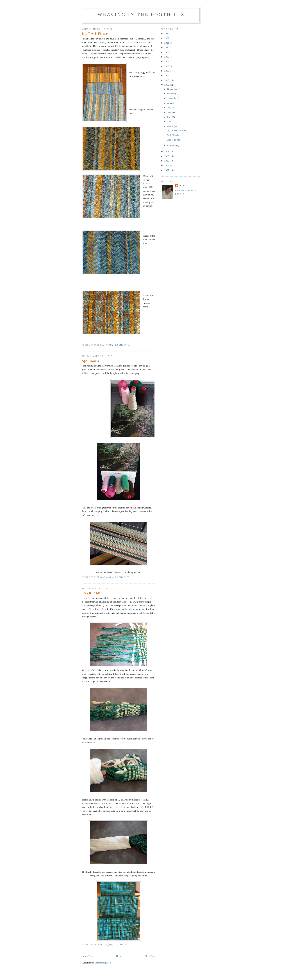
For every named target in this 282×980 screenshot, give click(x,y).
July (170, 108)
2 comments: (123, 345)
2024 (167, 33)
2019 (167, 52)
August (171, 103)
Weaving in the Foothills (141, 15)
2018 (167, 57)
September (173, 98)
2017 (167, 61)
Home (119, 956)
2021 (167, 43)
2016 (167, 66)
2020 (167, 47)
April (170, 122)
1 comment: (122, 945)
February (172, 145)
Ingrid (183, 185)
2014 (167, 75)
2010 (167, 156)
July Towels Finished (95, 34)
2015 (167, 71)
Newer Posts (87, 956)
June (170, 112)
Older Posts (150, 956)
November (172, 89)
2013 (167, 80)
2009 (167, 161)
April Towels (90, 361)
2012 (167, 85)
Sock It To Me (91, 593)
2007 (167, 170)
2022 (167, 38)
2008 (167, 165)
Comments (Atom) (103, 963)
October (171, 94)
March (171, 126)
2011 (167, 151)
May (170, 117)
